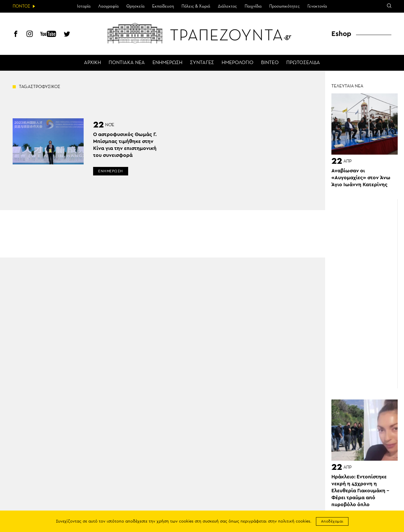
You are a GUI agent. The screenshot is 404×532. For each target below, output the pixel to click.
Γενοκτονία (317, 6)
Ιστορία (84, 6)
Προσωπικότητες (285, 6)
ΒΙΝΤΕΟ (270, 63)
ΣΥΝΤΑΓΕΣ (202, 63)
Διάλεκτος (227, 6)
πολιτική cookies (294, 521)
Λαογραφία (108, 6)
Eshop (341, 34)
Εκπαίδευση (163, 6)
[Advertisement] (368, 294)
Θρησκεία (135, 6)
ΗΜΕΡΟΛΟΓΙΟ (238, 63)
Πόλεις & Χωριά (196, 6)
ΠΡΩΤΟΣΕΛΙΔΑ (303, 63)
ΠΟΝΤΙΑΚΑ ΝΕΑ (127, 63)
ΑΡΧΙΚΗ (92, 63)
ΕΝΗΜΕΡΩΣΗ (167, 63)
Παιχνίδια (253, 6)
